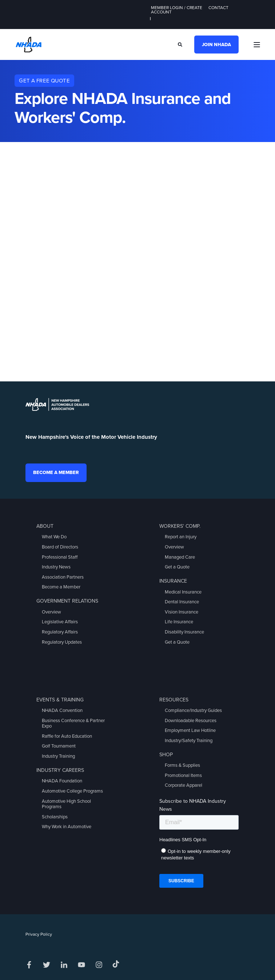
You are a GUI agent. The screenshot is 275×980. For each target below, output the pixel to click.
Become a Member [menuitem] (61, 587)
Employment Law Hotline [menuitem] (190, 730)
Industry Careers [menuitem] (60, 770)
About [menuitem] (45, 526)
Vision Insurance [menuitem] (182, 612)
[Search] (181, 44)
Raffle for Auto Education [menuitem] (67, 736)
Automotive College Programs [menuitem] (72, 791)
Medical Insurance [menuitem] (183, 592)
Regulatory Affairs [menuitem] (60, 632)
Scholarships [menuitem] (55, 817)
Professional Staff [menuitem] (60, 557)
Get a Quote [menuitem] (177, 567)
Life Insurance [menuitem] (179, 622)
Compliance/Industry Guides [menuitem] (193, 710)
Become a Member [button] (56, 473)
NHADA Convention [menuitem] (62, 710)
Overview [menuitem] (51, 612)
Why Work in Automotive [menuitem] (67, 827)
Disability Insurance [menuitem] (184, 632)
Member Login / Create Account (177, 10)
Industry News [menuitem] (56, 567)
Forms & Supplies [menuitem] (182, 765)
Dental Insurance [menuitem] (182, 602)
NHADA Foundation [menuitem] (62, 781)
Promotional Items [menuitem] (183, 776)
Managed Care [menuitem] (180, 557)
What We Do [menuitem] (54, 537)
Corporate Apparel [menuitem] (184, 785)
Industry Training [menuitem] (58, 756)
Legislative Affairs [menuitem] (60, 622)
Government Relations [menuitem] (67, 601)
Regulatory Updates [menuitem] (62, 642)
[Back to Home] (29, 44)
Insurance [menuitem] (173, 581)
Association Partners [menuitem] (63, 577)
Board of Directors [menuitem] (60, 547)
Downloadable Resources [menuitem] (191, 721)
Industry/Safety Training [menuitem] (189, 741)
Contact (218, 8)
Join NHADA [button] (216, 44)
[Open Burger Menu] (257, 45)
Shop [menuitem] (166, 755)
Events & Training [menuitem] (60, 700)
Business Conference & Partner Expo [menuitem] (73, 724)
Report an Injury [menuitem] (181, 537)
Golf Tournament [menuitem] (59, 746)
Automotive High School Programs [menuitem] (66, 804)
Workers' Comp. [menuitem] (180, 526)
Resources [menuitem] (174, 700)
